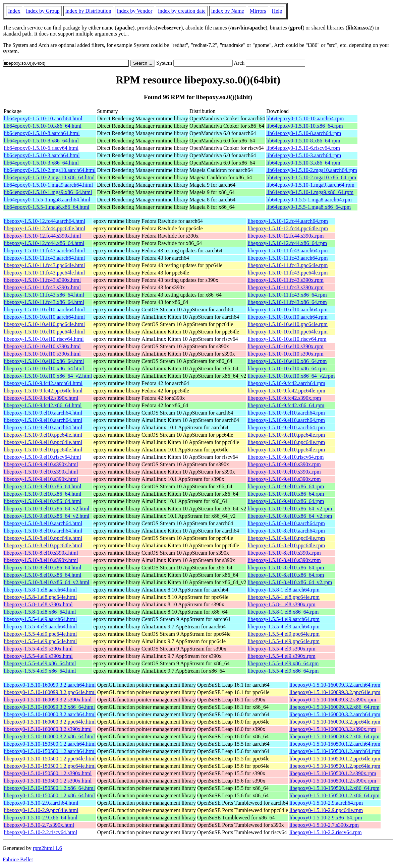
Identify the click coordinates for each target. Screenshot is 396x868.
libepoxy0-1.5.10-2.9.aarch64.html (41, 803)
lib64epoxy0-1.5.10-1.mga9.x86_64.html (48, 192)
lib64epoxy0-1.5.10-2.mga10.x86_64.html (49, 177)
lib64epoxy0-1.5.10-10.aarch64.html (43, 118)
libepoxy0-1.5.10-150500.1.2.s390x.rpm (333, 773)
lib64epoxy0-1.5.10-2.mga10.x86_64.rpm (311, 177)
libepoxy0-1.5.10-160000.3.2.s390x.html (48, 729)
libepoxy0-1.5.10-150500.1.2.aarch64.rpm (335, 744)
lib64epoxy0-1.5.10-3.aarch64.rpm (304, 155)
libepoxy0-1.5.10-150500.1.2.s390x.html (48, 773)
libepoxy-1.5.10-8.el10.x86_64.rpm (286, 568)
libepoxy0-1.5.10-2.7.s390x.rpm (324, 825)
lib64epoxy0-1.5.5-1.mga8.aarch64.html (47, 200)
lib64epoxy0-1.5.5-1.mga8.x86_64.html (47, 207)
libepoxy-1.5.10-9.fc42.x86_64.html (43, 405)
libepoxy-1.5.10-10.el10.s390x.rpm (285, 346)
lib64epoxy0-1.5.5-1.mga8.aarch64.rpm (309, 200)
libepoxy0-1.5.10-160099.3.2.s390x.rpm (333, 700)
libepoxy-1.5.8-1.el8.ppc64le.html (40, 597)
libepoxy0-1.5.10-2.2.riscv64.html (40, 832)
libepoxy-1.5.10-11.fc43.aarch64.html (44, 251)
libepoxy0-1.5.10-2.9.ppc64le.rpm (326, 810)
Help (277, 11)
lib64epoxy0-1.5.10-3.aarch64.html (42, 155)
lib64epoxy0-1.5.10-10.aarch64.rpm (305, 118)
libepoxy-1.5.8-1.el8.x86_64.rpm (283, 612)
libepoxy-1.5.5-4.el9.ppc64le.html (40, 634)
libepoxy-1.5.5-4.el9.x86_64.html (40, 663)
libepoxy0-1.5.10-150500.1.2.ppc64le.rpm (335, 759)
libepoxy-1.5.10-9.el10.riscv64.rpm (286, 457)
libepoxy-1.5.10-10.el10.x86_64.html (44, 361)
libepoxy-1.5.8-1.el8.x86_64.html (40, 612)
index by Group (43, 11)
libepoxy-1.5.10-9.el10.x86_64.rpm (286, 486)
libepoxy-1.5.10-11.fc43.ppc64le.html (44, 265)
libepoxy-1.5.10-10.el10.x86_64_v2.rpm (291, 376)
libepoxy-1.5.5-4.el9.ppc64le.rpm (284, 634)
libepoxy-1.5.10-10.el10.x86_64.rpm (287, 361)
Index (14, 11)
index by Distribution (88, 11)
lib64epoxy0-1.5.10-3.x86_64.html (41, 163)
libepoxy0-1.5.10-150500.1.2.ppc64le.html (50, 759)
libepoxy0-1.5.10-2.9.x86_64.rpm (326, 818)
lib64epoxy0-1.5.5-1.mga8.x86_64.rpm (308, 207)
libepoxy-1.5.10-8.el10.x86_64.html (43, 568)
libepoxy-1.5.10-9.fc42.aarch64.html (43, 383)
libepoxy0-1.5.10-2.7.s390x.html (39, 825)
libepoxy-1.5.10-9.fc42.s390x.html (41, 398)
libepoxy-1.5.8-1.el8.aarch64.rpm (284, 590)
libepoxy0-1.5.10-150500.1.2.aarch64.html (50, 744)
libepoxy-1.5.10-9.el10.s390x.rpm (284, 464)
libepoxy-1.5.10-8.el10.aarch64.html (43, 523)
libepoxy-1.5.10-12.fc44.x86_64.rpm (287, 243)
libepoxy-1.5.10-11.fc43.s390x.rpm (285, 280)
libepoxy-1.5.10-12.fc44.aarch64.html (44, 221)
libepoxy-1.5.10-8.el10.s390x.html (41, 553)
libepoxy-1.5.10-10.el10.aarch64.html (44, 309)
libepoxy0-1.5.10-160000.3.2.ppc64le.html (50, 722)
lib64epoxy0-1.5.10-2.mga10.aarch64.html (50, 170)
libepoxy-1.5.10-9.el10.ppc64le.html (43, 435)
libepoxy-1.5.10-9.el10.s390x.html (41, 464)
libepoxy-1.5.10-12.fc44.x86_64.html (44, 243)
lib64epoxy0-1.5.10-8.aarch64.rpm (304, 133)
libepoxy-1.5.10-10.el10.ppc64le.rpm (288, 324)
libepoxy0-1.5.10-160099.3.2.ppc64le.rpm (335, 692)
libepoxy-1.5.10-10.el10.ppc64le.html (44, 324)
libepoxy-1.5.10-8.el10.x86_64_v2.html (47, 582)
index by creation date (182, 11)
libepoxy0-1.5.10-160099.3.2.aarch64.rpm (335, 685)
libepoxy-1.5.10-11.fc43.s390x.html (42, 280)
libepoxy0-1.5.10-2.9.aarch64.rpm (326, 803)
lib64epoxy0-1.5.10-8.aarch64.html (42, 133)
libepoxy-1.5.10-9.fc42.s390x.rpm (284, 398)
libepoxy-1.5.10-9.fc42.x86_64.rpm (286, 405)
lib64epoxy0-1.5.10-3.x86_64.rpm (303, 163)
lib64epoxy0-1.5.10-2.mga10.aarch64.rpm (312, 170)
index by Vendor (135, 11)
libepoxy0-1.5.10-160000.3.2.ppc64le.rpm (335, 722)
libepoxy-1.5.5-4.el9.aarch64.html (40, 619)
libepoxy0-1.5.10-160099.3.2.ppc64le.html (50, 692)
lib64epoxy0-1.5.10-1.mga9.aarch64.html (48, 185)
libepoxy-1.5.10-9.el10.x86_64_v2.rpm (290, 509)
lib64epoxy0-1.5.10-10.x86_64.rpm (304, 126)
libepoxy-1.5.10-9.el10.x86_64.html (43, 486)
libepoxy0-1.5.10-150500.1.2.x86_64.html (49, 788)
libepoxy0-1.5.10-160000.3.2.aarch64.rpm (335, 714)
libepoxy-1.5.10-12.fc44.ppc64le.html (44, 228)
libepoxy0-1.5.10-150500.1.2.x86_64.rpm (334, 788)
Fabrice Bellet (18, 859)
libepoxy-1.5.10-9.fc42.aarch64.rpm (286, 383)
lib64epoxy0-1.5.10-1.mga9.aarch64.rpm (310, 185)
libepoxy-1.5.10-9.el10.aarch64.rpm (286, 413)
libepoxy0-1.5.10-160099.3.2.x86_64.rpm (334, 707)
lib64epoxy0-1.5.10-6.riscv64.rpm (303, 148)
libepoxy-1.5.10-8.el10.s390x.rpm (284, 553)
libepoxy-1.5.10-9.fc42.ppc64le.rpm (286, 391)
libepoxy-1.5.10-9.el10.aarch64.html (43, 413)
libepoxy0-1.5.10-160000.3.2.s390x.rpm (333, 729)
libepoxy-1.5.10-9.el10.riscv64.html (42, 457)
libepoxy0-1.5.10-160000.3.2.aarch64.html (50, 714)
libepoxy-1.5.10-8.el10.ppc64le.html (43, 538)
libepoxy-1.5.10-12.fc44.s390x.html (42, 236)
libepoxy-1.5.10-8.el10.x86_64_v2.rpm (290, 582)
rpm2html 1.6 (47, 848)
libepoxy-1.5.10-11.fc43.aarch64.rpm (288, 251)
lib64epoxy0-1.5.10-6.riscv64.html (41, 148)
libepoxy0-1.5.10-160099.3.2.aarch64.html (50, 685)
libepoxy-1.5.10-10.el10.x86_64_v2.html (48, 376)
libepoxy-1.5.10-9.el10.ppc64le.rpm (286, 435)
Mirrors (258, 11)
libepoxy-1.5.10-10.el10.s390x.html (42, 346)
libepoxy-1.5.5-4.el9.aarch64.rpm (284, 619)
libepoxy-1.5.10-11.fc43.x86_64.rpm (287, 295)
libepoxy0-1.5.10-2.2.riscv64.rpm (326, 832)
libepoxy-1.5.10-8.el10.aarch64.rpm (286, 523)
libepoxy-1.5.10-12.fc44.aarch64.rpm (288, 221)
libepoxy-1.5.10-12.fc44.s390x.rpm (286, 236)
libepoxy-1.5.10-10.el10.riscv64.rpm (287, 339)
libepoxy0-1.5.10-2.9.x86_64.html (41, 818)
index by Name (228, 11)
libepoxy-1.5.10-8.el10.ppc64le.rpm (286, 538)
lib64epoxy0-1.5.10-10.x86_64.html (43, 126)
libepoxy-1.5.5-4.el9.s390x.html (38, 649)
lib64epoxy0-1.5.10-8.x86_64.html (41, 141)
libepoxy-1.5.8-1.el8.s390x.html (38, 604)
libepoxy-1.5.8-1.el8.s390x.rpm (281, 604)
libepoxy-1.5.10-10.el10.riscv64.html (44, 339)
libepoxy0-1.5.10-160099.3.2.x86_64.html (49, 707)
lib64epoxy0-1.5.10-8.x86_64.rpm (303, 141)
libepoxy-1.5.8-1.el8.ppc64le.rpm (284, 597)
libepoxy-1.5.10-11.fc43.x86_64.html (44, 295)
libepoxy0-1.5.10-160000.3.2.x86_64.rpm (334, 736)
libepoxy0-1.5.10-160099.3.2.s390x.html (48, 700)
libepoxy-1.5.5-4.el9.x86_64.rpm (283, 663)
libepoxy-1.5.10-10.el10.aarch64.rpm (288, 309)
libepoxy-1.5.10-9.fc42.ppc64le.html (43, 391)
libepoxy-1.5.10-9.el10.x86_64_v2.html (47, 509)
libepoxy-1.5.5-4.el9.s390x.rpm (281, 649)
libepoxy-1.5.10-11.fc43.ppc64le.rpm (288, 265)
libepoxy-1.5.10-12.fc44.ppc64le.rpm (288, 228)
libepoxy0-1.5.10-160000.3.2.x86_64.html (49, 736)
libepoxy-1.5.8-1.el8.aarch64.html (40, 590)
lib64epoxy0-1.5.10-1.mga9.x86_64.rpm (310, 192)
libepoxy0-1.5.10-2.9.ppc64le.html (41, 810)
